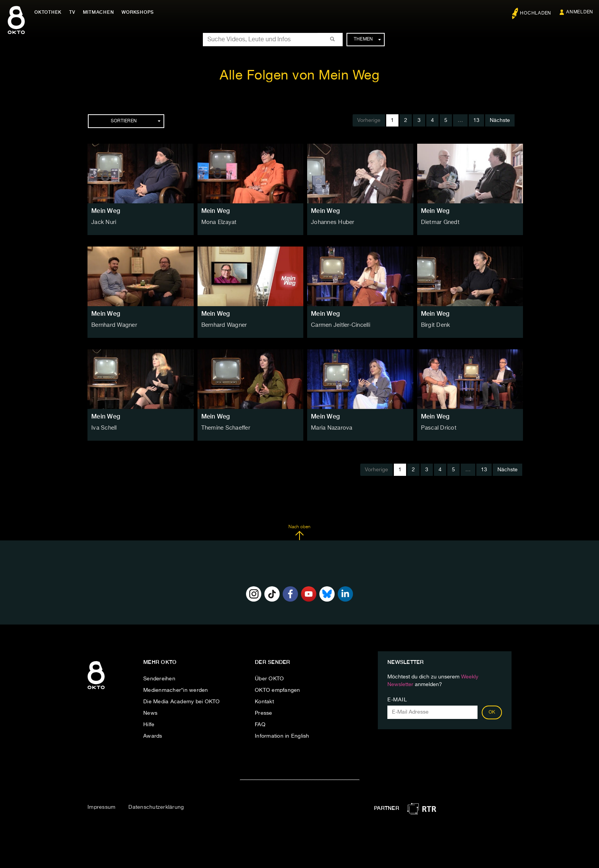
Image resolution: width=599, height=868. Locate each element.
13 (476, 120)
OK (492, 712)
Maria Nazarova (331, 428)
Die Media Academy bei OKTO (182, 702)
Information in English (282, 736)
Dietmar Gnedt (439, 222)
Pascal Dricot (438, 428)
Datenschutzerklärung (156, 807)
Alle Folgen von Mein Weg (299, 76)
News (150, 713)
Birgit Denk (435, 325)
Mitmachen (100, 12)
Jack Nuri (103, 222)
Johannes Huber (332, 222)
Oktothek (50, 12)
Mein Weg (106, 211)
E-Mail (397, 700)
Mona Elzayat (218, 222)
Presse (264, 713)
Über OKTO (269, 679)
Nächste (500, 120)
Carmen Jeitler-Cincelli (339, 325)
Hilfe (149, 725)
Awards (153, 736)
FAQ (260, 725)
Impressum (101, 807)
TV (74, 12)
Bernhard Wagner (114, 325)
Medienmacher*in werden (176, 690)
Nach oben (299, 532)
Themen (367, 39)
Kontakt (264, 702)
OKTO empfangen (278, 690)
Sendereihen (159, 679)
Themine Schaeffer (225, 428)
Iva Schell (104, 428)
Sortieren (136, 121)
